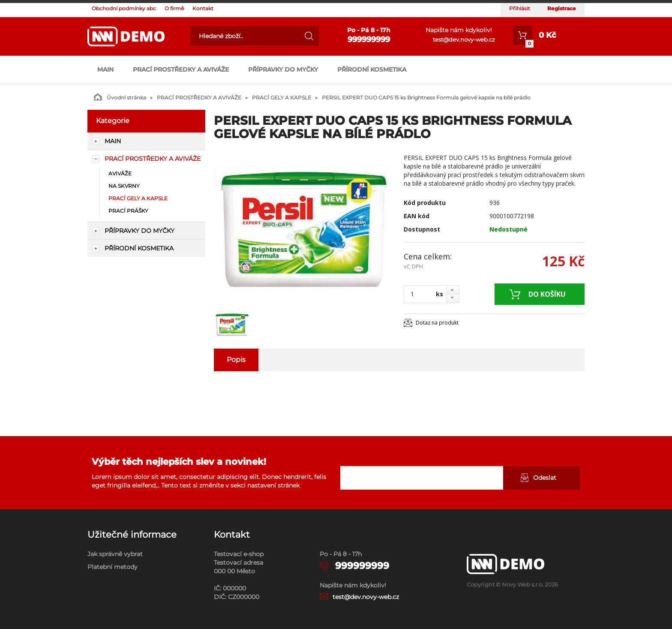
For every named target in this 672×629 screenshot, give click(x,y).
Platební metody (112, 567)
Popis (236, 360)
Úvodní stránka (120, 97)
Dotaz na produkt (437, 323)
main (105, 69)
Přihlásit (520, 8)
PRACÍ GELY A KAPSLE (282, 98)
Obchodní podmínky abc (124, 8)
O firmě (174, 8)
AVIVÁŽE (120, 173)
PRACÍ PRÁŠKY (128, 211)
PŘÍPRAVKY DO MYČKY (283, 69)
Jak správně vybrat (115, 554)
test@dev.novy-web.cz (464, 39)
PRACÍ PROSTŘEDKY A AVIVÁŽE (181, 69)
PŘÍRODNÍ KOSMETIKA (372, 69)
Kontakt (203, 8)
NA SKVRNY (124, 186)
